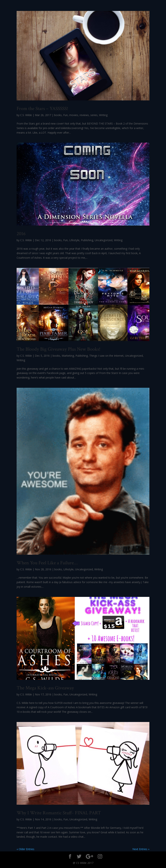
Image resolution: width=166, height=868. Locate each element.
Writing (103, 115)
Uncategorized (104, 240)
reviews (84, 115)
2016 (21, 234)
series (94, 115)
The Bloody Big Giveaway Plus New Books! (58, 349)
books (58, 115)
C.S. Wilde (26, 115)
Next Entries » (141, 849)
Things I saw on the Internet (106, 356)
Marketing (68, 356)
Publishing (87, 240)
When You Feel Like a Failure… (47, 563)
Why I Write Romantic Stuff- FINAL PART (59, 813)
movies (74, 115)
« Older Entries (25, 849)
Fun (65, 115)
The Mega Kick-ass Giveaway (45, 688)
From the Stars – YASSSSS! (42, 109)
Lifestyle (74, 240)
